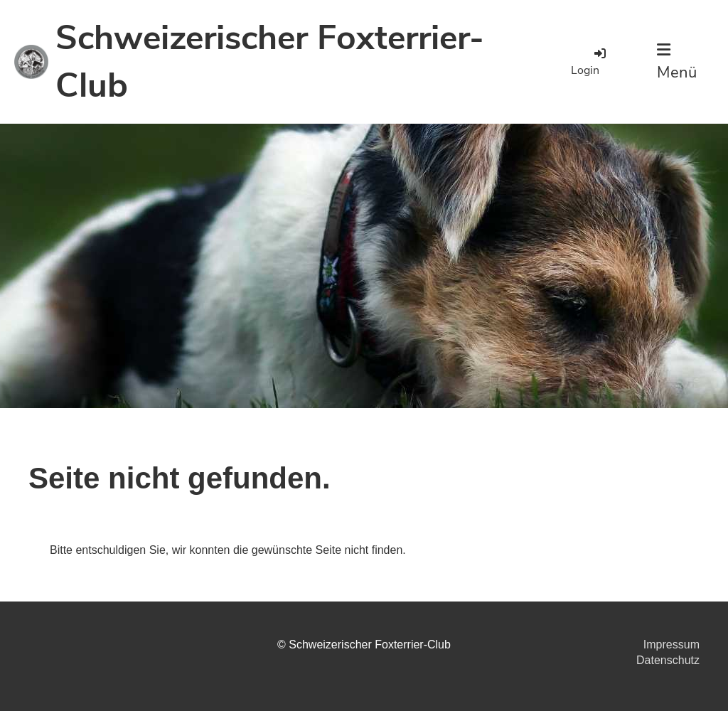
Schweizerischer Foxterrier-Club (270, 62)
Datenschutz (668, 660)
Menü (677, 63)
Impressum (671, 645)
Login (589, 62)
